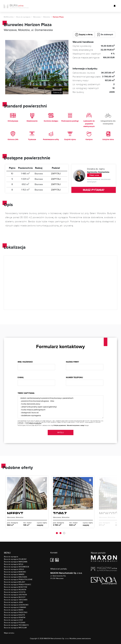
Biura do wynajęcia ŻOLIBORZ (15, 559)
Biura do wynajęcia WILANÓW (15, 590)
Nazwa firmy (72, 362)
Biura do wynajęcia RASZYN (14, 615)
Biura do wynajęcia (23, 17)
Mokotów (47, 17)
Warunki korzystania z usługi (76, 425)
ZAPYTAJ (56, 173)
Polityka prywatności (60, 425)
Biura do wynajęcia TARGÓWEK (16, 600)
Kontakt (54, 553)
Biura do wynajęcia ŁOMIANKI (15, 607)
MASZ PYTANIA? (94, 190)
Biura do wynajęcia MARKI (14, 610)
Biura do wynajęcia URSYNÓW (15, 595)
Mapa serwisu (9, 633)
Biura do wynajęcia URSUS (14, 569)
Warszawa (37, 17)
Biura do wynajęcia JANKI (13, 602)
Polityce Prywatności (35, 423)
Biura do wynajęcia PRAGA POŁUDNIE (18, 579)
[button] (57, 533)
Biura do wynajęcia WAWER (14, 574)
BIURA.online (9, 17)
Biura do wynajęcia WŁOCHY (15, 597)
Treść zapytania (26, 393)
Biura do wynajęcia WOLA (14, 564)
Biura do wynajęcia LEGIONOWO (16, 605)
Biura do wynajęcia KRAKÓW (15, 617)
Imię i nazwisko (25, 362)
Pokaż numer (94, 175)
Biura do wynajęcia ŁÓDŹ (13, 620)
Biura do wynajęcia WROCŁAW (15, 628)
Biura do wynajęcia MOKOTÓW (16, 587)
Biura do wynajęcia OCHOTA (15, 592)
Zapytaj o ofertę (84, 35)
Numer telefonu (74, 377)
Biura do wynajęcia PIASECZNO (16, 612)
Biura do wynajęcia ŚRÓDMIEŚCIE (17, 567)
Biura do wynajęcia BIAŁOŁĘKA (16, 577)
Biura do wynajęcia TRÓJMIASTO (16, 625)
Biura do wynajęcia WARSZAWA (16, 562)
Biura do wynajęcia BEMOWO (15, 572)
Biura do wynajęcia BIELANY (15, 582)
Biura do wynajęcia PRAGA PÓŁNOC (18, 584)
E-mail (21, 377)
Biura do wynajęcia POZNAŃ (15, 623)
